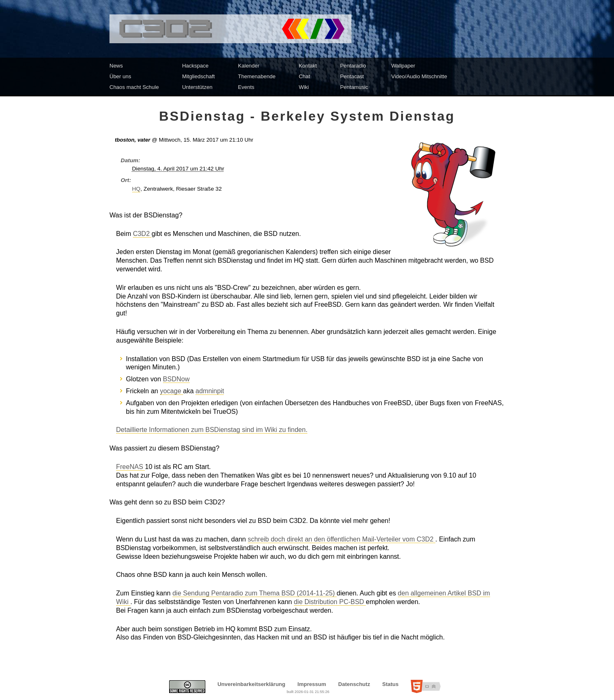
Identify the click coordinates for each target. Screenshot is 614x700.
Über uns (120, 76)
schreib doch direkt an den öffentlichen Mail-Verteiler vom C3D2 (342, 539)
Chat (304, 76)
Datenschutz (354, 684)
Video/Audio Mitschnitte (419, 76)
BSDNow (176, 379)
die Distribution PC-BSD (330, 602)
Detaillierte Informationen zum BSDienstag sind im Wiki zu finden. (212, 430)
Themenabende (257, 76)
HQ (136, 189)
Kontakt (308, 66)
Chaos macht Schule (134, 87)
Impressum (312, 684)
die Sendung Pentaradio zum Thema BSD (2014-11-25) (255, 593)
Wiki (304, 87)
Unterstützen (197, 87)
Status (391, 684)
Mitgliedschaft (198, 76)
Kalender (249, 66)
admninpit (210, 391)
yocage (172, 391)
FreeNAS (130, 467)
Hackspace (195, 66)
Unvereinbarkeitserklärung (251, 684)
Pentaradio (353, 66)
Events (246, 87)
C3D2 (142, 234)
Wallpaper (403, 66)
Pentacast (352, 76)
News (116, 66)
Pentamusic (354, 87)
